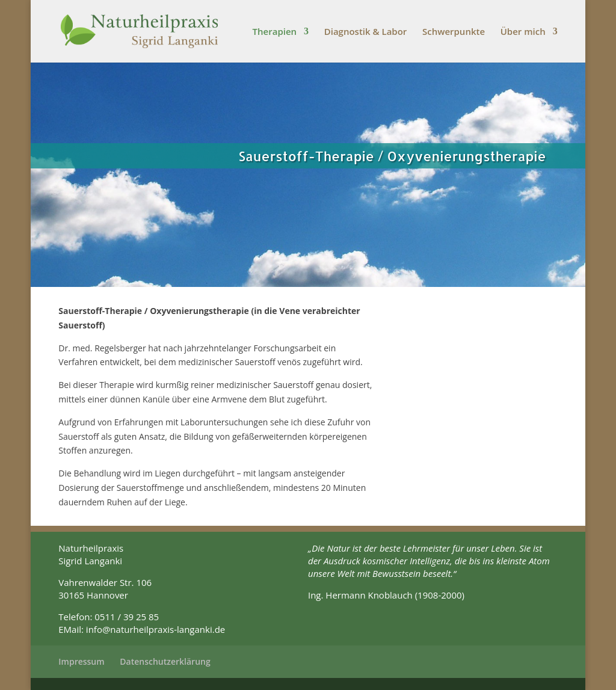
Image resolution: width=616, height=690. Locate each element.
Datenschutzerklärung (165, 661)
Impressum (81, 661)
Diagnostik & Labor (366, 32)
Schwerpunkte (454, 32)
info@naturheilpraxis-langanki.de (156, 629)
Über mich (523, 32)
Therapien (275, 32)
